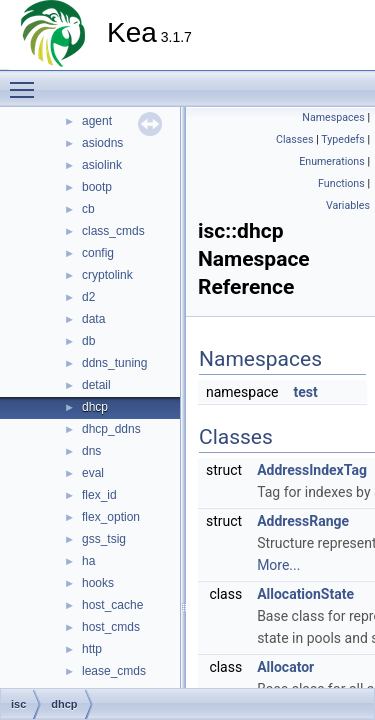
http (92, 649)
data (93, 319)
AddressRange (303, 521)
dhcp (95, 407)
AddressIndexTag (312, 470)
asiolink (102, 165)
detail (96, 385)
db (88, 341)
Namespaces (333, 117)
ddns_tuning (114, 363)
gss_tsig (104, 539)
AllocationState (305, 594)
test (305, 392)
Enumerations (332, 161)
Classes (294, 139)
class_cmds (113, 231)
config (98, 253)
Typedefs (343, 139)
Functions (341, 183)
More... (278, 565)
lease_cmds (114, 671)
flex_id (99, 495)
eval (93, 473)
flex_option (111, 517)
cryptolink (107, 275)
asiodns (102, 143)
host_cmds (111, 627)
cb (88, 209)
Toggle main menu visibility (27, 81)
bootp (97, 187)
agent (97, 121)
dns (91, 451)
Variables (348, 205)
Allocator (285, 667)
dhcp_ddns (111, 429)
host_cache (112, 605)
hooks (98, 583)
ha (88, 561)
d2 (88, 297)
